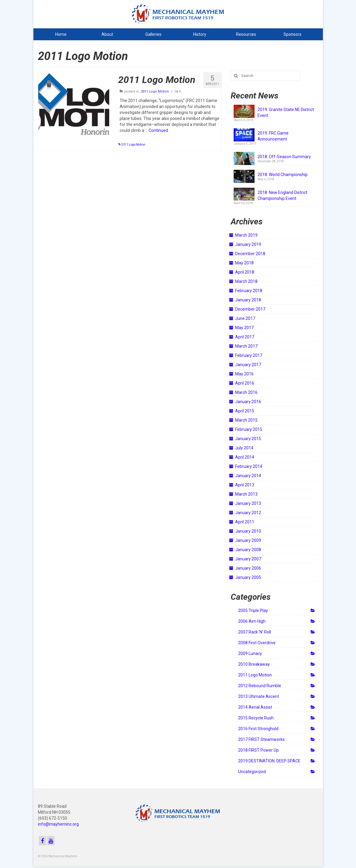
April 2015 (245, 411)
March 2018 (246, 281)
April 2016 (245, 383)
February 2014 (249, 466)
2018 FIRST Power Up (258, 750)
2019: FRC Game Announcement (273, 136)
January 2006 (248, 568)
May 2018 (244, 263)
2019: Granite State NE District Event (286, 112)
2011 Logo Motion (155, 91)
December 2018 (250, 254)
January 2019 (248, 244)
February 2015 (249, 429)
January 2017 (248, 365)
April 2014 (245, 457)
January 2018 (248, 300)
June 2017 (245, 318)
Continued (158, 130)
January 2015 (248, 439)
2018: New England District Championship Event (282, 195)
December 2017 (250, 309)
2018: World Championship (283, 175)
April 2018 (245, 272)
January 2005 (248, 577)
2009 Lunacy (250, 653)
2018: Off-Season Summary (284, 157)
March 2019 (246, 235)
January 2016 (248, 402)
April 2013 (245, 485)
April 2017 (245, 337)
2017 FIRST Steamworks (261, 739)
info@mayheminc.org (58, 824)
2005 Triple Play (253, 610)
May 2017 (244, 328)
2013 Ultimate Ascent (259, 696)
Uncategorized (252, 772)
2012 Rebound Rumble (260, 686)
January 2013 (248, 503)
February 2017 (249, 355)
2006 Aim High (252, 621)
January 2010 (248, 531)
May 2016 (244, 374)
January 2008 (248, 550)
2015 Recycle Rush (256, 718)
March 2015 (246, 420)
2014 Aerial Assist (255, 707)
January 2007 (248, 559)
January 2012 (248, 513)
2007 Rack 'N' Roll (255, 632)
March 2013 (246, 494)
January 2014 (248, 476)
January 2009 (248, 540)
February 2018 (249, 291)
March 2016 (246, 392)
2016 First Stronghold (258, 729)
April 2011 (245, 522)
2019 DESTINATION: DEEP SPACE (269, 761)
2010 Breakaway (254, 664)
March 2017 (246, 346)
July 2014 (244, 448)
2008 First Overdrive (257, 643)
